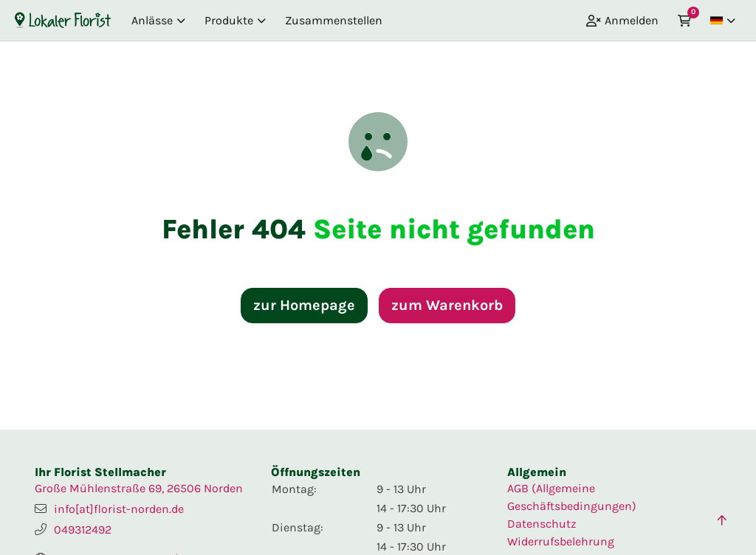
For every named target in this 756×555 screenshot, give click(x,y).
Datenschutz (542, 524)
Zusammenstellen (334, 20)
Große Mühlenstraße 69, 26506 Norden (139, 488)
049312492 (83, 530)
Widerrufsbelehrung (561, 541)
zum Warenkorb (447, 305)
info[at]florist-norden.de (119, 509)
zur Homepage (304, 305)
